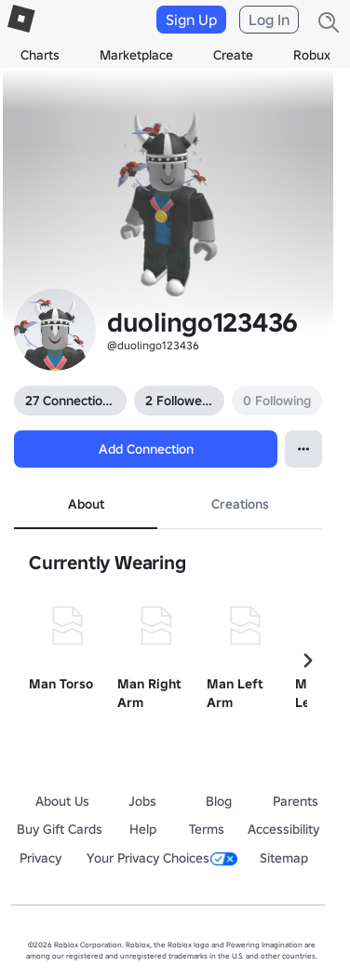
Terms (207, 829)
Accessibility (283, 829)
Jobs (142, 801)
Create (233, 55)
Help (143, 829)
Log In (269, 20)
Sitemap (284, 858)
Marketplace (136, 55)
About (86, 504)
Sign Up (191, 20)
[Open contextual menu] (303, 449)
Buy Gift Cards (60, 829)
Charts (40, 55)
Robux (312, 55)
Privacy (40, 858)
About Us (62, 801)
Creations (240, 504)
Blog (219, 801)
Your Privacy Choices (162, 858)
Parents (296, 801)
